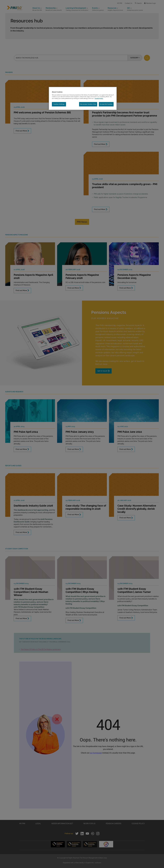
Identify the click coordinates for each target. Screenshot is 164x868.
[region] (83, 98)
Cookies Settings (59, 104)
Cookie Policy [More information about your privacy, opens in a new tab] (99, 98)
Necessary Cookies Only (88, 104)
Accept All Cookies (106, 104)
